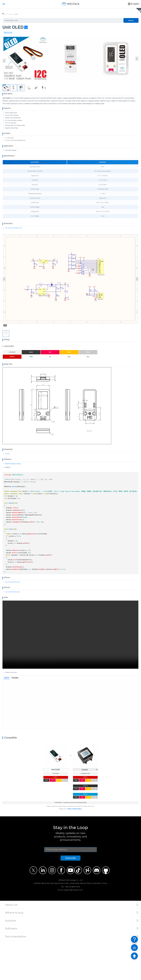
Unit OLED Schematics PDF (13, 246)
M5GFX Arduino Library (13, 493)
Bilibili (7, 717)
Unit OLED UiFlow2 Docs (13, 628)
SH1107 (8, 481)
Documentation (16, 976)
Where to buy (14, 952)
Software (11, 968)
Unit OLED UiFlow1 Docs (13, 615)
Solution (11, 960)
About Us (11, 944)
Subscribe (70, 898)
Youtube (17, 717)
